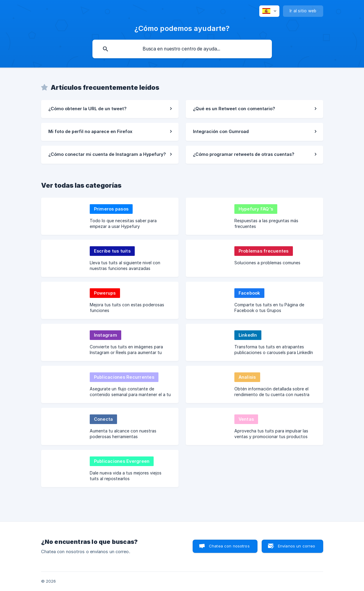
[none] (269, 11)
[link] (110, 109)
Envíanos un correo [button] (297, 546)
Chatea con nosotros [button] (229, 546)
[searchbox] (182, 49)
